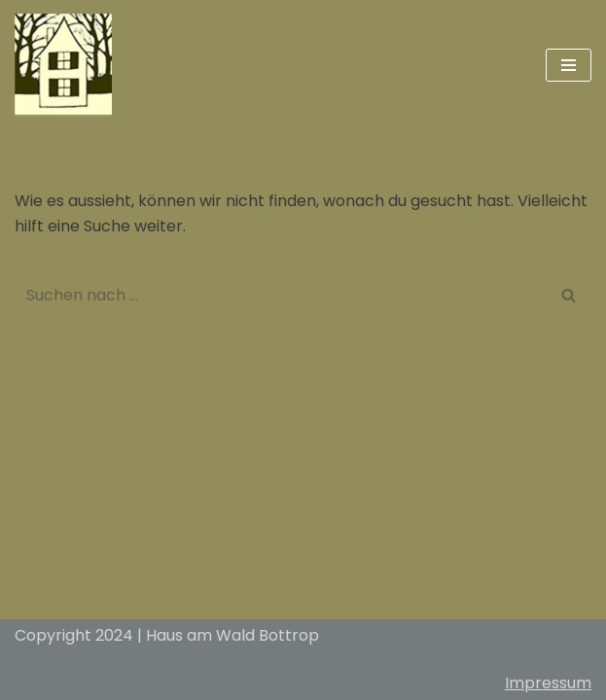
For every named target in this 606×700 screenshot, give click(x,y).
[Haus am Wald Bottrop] (63, 65)
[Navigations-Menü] (569, 65)
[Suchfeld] (281, 295)
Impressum (548, 683)
